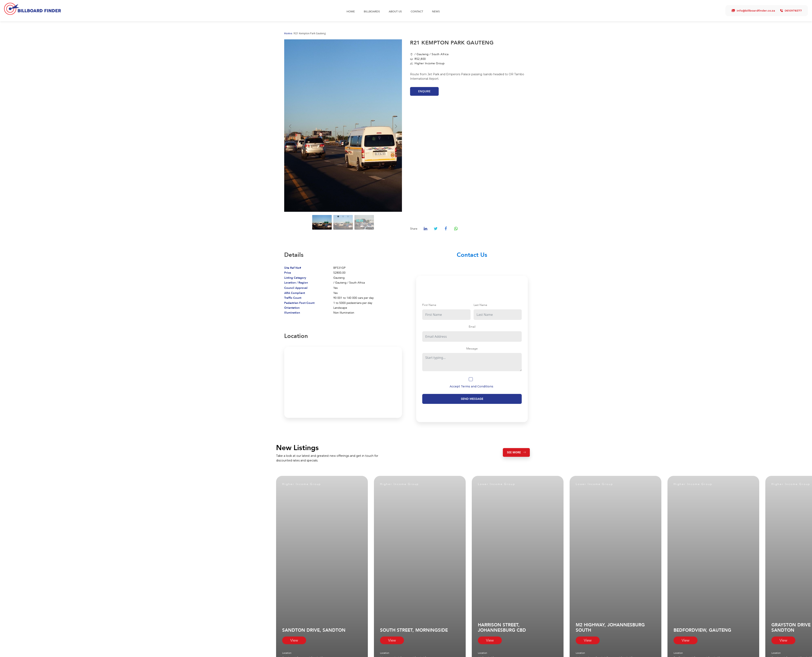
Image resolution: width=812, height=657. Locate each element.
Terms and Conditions (477, 386)
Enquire (424, 91)
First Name (429, 305)
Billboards (372, 12)
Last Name (480, 305)
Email (472, 327)
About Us (395, 12)
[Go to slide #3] (364, 222)
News (436, 12)
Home (351, 12)
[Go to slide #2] (343, 222)
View (294, 640)
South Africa (440, 54)
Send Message (472, 399)
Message (472, 349)
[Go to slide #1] (322, 222)
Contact (417, 12)
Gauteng (423, 54)
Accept (471, 386)
